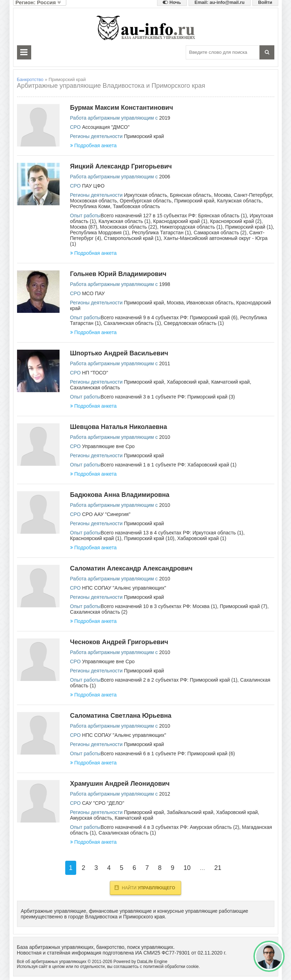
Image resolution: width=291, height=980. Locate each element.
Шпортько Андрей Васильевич (119, 353)
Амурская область (91, 818)
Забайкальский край (190, 812)
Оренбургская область (146, 201)
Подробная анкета (93, 145)
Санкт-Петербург (253, 195)
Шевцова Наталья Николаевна (119, 427)
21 (218, 868)
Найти (145, 888)
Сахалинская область (95, 388)
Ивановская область (210, 303)
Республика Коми (90, 206)
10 (187, 868)
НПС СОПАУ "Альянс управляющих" (124, 588)
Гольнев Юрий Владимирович (118, 274)
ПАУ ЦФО (93, 186)
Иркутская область (146, 195)
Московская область (94, 201)
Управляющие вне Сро (108, 446)
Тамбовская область (136, 206)
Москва (223, 195)
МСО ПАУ (93, 293)
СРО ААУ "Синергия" (106, 514)
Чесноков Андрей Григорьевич (119, 642)
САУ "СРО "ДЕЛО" (103, 803)
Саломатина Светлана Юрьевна (121, 716)
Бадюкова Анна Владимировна (120, 495)
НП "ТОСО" (95, 373)
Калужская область (239, 201)
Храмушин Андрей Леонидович (120, 784)
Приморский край (144, 136)
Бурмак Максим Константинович (122, 108)
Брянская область (191, 195)
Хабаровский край (188, 382)
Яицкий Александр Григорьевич (121, 166)
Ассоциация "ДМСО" (106, 127)
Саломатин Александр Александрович (131, 568)
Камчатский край (231, 382)
